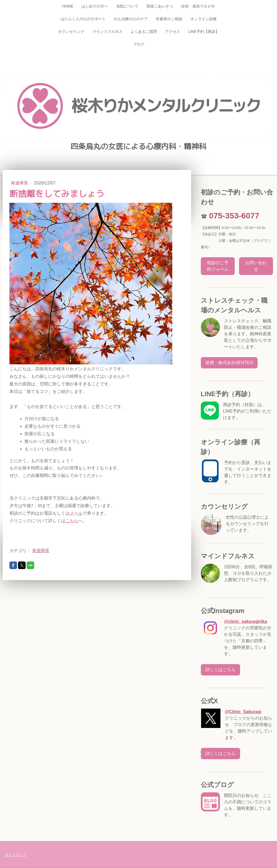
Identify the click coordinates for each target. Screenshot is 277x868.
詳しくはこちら (220, 670)
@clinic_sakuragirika (246, 621)
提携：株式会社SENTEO (229, 363)
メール (76, 513)
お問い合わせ (256, 266)
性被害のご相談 (169, 19)
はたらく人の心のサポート (83, 19)
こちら (72, 521)
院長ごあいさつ (160, 6)
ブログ (139, 44)
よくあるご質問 (144, 32)
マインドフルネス (107, 32)
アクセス (173, 32)
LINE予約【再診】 (204, 32)
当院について (127, 6)
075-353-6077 (234, 216)
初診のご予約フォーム (218, 266)
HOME (68, 6)
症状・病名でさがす (198, 6)
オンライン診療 (204, 19)
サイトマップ (16, 855)
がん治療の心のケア (131, 19)
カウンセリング (71, 32)
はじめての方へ (95, 6)
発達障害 (20, 183)
